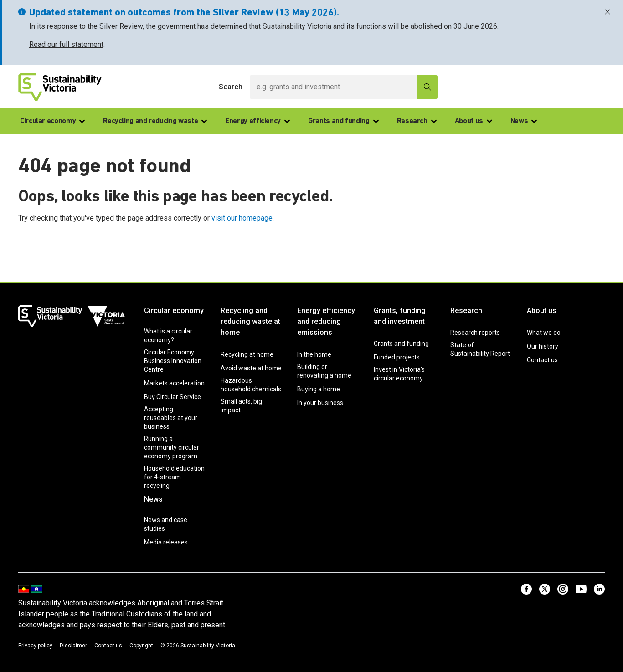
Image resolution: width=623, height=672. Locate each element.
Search (231, 87)
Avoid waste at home (251, 368)
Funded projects (397, 357)
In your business (320, 403)
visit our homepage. (243, 218)
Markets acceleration (174, 383)
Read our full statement (66, 44)
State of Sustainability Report (480, 349)
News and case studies (166, 524)
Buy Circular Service (172, 397)
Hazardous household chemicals (251, 385)
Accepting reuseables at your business (171, 418)
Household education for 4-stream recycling (174, 477)
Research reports (475, 333)
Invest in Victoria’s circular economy (399, 374)
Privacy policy (35, 646)
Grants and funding (343, 121)
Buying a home (319, 389)
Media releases (166, 542)
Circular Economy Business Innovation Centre (173, 361)
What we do (544, 333)
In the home (314, 354)
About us (474, 121)
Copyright (141, 646)
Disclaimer (73, 646)
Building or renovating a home (324, 371)
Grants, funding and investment (400, 316)
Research (417, 121)
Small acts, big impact (241, 406)
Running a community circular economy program (172, 447)
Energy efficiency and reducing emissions (326, 321)
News (524, 121)
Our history (543, 346)
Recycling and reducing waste (155, 121)
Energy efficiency (257, 121)
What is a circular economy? (168, 336)
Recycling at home (247, 354)
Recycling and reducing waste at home (250, 321)
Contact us (542, 360)
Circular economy (52, 121)
